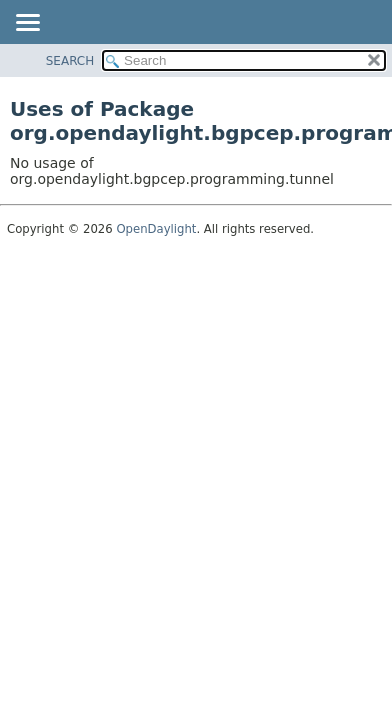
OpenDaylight (156, 229)
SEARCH (70, 61)
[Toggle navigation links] (27, 24)
